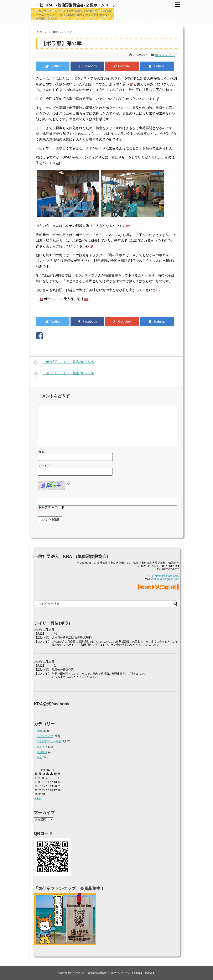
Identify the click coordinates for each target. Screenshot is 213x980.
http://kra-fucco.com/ (167, 576)
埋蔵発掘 (42, 752)
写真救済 (42, 747)
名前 (42, 451)
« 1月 (38, 798)
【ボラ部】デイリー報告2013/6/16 (63, 374)
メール (44, 466)
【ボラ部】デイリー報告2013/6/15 (63, 362)
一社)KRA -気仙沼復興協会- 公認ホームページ (76, 5)
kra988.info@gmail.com (165, 579)
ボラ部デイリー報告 (49, 741)
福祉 (39, 757)
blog (39, 731)
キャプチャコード (51, 507)
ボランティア (165, 55)
